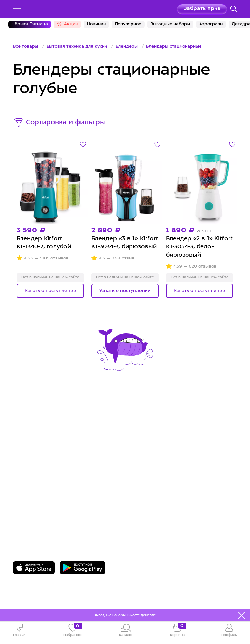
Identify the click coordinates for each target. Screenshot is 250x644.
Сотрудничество (154, 431)
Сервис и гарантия (41, 421)
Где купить (29, 441)
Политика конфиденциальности (178, 451)
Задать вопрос (38, 512)
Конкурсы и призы (40, 451)
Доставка (27, 431)
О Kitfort (143, 421)
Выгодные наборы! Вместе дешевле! (125, 615)
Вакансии (144, 441)
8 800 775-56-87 (39, 502)
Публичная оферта (158, 471)
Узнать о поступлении (50, 291)
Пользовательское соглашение (177, 461)
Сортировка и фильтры (66, 123)
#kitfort (24, 461)
